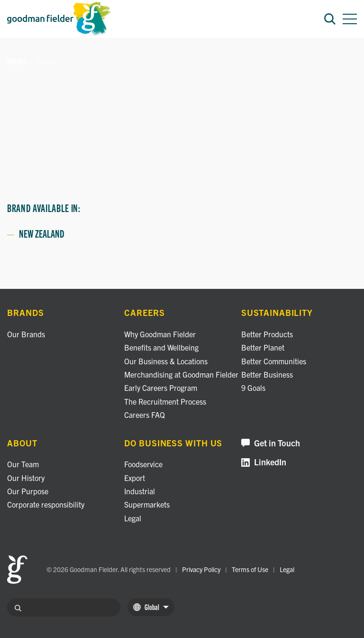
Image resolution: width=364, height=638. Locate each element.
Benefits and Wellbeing (161, 347)
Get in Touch (271, 443)
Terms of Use (250, 569)
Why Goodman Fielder (160, 334)
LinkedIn (264, 462)
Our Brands (26, 334)
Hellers (47, 61)
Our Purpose (28, 491)
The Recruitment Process (165, 401)
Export (135, 478)
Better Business (267, 374)
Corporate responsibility (46, 504)
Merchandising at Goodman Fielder (181, 374)
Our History (26, 478)
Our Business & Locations (166, 361)
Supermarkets (147, 504)
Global (151, 607)
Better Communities (274, 361)
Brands (17, 61)
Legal (133, 518)
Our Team (23, 464)
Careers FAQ (145, 415)
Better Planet (263, 347)
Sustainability (277, 313)
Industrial (140, 491)
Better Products (267, 334)
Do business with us (173, 443)
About (22, 443)
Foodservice (143, 464)
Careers (144, 313)
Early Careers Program (161, 388)
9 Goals (253, 388)
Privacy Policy (201, 569)
